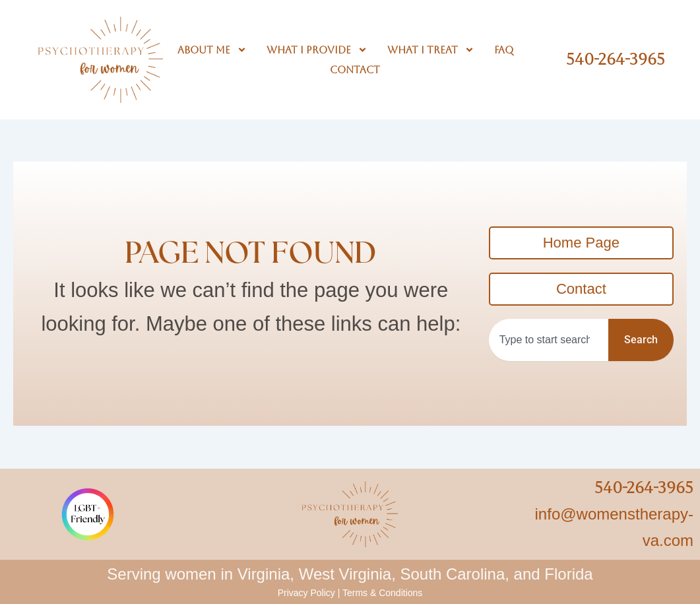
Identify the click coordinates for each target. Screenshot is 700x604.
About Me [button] (212, 50)
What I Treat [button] (431, 50)
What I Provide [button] (317, 50)
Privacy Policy (306, 593)
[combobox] (549, 340)
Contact (355, 70)
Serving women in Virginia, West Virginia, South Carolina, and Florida (350, 574)
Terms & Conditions (382, 593)
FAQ (504, 50)
